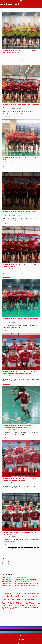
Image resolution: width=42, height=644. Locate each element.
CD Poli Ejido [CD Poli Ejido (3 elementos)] (32, 598)
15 (35, 549)
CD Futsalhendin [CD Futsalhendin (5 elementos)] (8, 598)
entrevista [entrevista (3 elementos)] (24, 601)
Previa (3, 568)
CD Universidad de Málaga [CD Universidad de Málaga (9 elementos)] (8, 599)
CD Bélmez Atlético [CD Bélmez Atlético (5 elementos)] (32, 596)
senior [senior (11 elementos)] (17, 607)
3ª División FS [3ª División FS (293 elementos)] (8, 593)
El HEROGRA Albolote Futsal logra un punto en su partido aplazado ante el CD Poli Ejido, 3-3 (19, 586)
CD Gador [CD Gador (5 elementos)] (13, 598)
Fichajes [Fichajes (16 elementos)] (28, 601)
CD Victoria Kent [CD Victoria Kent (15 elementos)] (18, 599)
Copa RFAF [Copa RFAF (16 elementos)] (19, 601)
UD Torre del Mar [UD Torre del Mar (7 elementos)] (11, 609)
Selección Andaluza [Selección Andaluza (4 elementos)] (12, 607)
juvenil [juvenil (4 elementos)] (37, 603)
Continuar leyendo (7, 63)
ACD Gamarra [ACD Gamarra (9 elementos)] (17, 594)
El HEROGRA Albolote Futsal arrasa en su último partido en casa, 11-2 (15, 577)
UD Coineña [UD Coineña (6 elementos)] (37, 607)
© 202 (23, 640)
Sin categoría (5, 570)
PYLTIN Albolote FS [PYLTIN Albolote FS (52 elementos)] (31, 605)
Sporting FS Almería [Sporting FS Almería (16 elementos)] (30, 607)
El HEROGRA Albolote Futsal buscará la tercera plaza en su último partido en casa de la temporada (21, 579)
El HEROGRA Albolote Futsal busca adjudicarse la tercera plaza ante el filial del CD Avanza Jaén (20, 584)
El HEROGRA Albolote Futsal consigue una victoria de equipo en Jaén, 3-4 (16, 581)
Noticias (4, 566)
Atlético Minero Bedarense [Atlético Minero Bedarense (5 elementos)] (28, 594)
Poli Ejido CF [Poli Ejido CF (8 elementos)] (22, 606)
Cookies (19, 640)
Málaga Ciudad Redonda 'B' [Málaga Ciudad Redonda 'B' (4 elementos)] (14, 606)
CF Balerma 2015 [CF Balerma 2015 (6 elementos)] (33, 599)
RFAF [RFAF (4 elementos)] (7, 607)
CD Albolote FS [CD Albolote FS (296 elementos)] (13, 596)
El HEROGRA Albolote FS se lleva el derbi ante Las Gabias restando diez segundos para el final (20, 480)
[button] (40, 6)
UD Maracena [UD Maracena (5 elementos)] (5, 609)
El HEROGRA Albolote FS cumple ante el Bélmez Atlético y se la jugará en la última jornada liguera (20, 426)
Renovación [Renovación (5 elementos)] (4, 607)
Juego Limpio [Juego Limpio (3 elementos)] (33, 604)
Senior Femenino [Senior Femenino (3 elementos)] (22, 607)
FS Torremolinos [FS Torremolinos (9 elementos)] (33, 601)
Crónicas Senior (5, 564)
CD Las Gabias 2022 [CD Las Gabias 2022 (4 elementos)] (19, 598)
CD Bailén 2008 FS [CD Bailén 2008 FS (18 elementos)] (24, 596)
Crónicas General (5, 562)
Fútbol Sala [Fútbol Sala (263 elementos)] (7, 603)
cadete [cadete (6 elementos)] (5, 596)
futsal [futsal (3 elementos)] (38, 601)
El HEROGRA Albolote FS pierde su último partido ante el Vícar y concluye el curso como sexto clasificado (20, 373)
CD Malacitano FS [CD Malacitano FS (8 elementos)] (26, 598)
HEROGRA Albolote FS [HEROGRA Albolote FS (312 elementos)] (21, 603)
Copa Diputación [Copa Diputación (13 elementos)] (12, 601)
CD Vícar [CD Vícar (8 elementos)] (24, 599)
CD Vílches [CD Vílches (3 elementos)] (28, 600)
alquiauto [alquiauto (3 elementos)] (22, 594)
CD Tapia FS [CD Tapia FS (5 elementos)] (37, 598)
